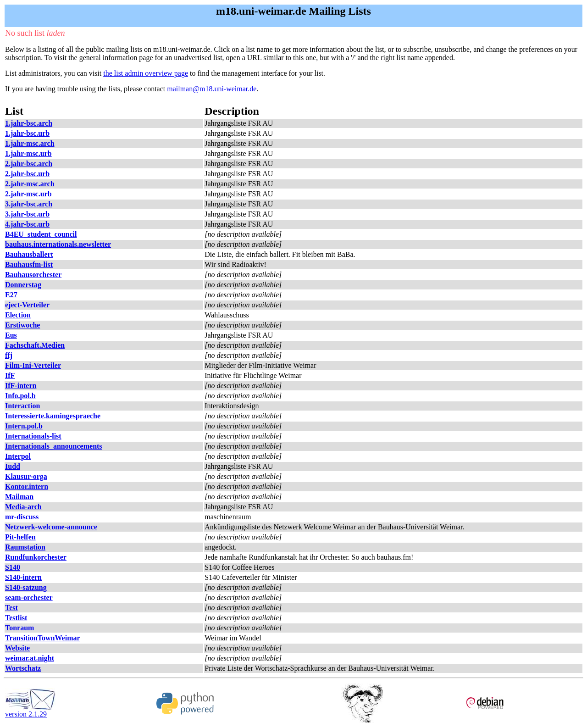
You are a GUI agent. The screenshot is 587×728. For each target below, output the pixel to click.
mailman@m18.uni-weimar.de (212, 89)
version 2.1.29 (30, 711)
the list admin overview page (146, 73)
